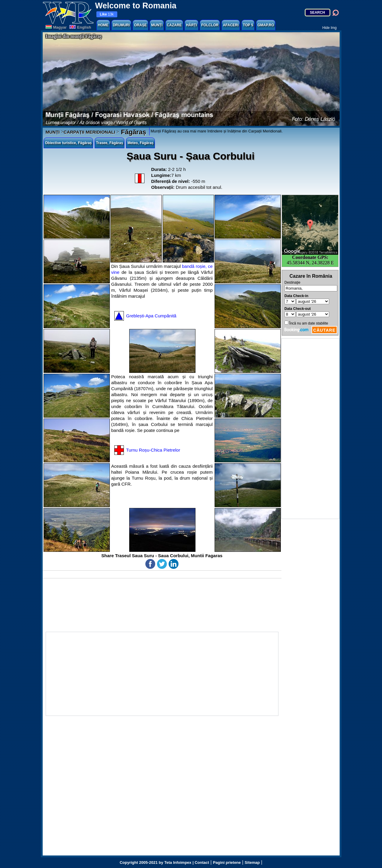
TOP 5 (248, 25)
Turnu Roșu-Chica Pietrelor (153, 450)
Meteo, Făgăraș (140, 143)
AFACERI (231, 25)
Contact (202, 862)
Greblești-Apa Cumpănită (151, 316)
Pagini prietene (227, 862)
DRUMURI (121, 25)
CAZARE (174, 25)
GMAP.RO (266, 25)
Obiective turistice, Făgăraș (68, 143)
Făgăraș (133, 132)
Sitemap (252, 862)
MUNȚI (157, 25)
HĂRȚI (191, 25)
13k (107, 14)
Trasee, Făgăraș (110, 143)
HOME (103, 25)
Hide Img (329, 28)
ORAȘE (140, 25)
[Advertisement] (310, 429)
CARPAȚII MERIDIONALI (89, 132)
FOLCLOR (210, 25)
